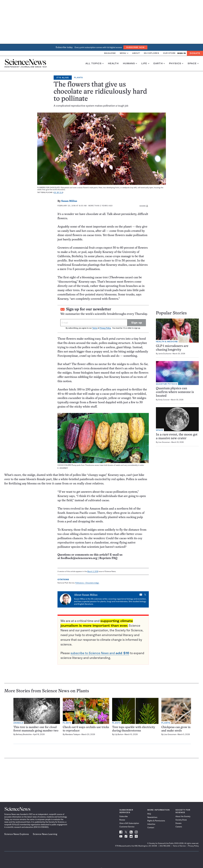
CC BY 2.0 (58, 193)
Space (193, 63)
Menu (124, 53)
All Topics (95, 63)
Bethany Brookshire (24, 734)
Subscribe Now (135, 47)
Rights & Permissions (156, 821)
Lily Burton (119, 734)
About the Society (183, 816)
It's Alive (63, 78)
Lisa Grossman (164, 442)
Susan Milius (69, 201)
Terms (95, 328)
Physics (176, 63)
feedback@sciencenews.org (79, 558)
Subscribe (124, 816)
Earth (159, 63)
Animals (18, 723)
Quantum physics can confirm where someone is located (175, 392)
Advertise (151, 824)
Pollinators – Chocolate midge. (87, 583)
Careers (179, 827)
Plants (78, 78)
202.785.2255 (165, 846)
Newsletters (152, 817)
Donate (195, 53)
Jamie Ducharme (165, 354)
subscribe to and (100, 653)
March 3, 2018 (93, 571)
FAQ (149, 814)
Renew (122, 820)
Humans (130, 63)
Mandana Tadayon (73, 734)
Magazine (110, 53)
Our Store (169, 53)
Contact (151, 827)
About (136, 53)
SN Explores (151, 53)
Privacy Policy (105, 328)
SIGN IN (182, 53)
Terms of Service (179, 846)
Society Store (181, 820)
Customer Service (127, 827)
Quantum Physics (167, 384)
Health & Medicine (167, 342)
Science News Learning (45, 834)
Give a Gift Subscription (129, 823)
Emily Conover (164, 400)
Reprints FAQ (108, 558)
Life (145, 63)
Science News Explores (17, 834)
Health (113, 63)
